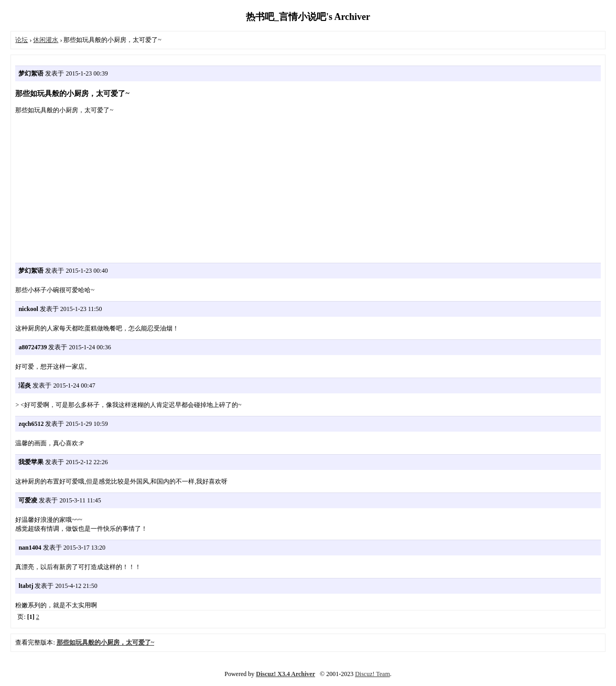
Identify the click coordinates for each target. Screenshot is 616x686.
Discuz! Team (372, 674)
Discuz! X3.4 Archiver (285, 674)
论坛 (21, 40)
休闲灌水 (46, 40)
